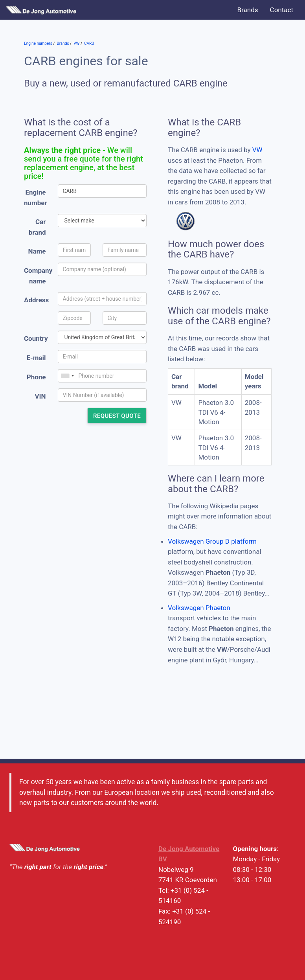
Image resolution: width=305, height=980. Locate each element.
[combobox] (67, 376)
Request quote (117, 416)
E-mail (36, 358)
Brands (248, 10)
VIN (40, 396)
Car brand (37, 227)
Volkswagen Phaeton (199, 608)
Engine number (36, 198)
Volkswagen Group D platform (212, 541)
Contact (282, 10)
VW (257, 150)
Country (36, 338)
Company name (38, 276)
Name (37, 251)
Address (36, 300)
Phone (36, 377)
